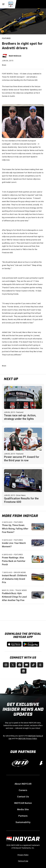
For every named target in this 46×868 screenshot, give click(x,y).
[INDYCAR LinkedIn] (24, 671)
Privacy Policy (23, 855)
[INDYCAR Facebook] (20, 665)
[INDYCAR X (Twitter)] (13, 665)
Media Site (23, 809)
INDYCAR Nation (23, 803)
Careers (23, 790)
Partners (23, 816)
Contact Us (23, 797)
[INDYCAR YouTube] (26, 665)
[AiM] (20, 763)
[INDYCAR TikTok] (33, 665)
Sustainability (23, 822)
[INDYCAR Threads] (40, 665)
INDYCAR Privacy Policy (28, 738)
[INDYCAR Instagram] (6, 665)
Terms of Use (23, 861)
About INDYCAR (23, 784)
